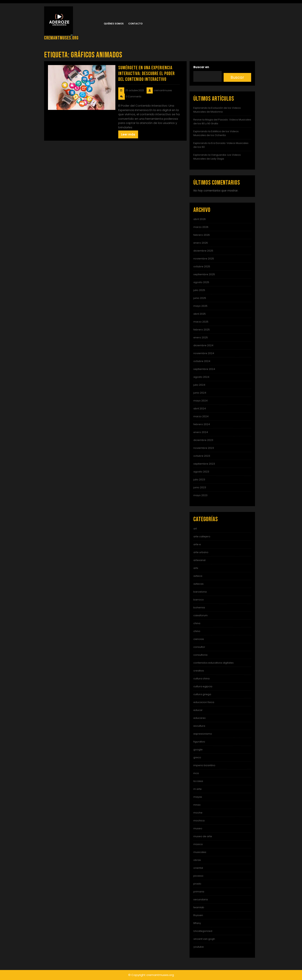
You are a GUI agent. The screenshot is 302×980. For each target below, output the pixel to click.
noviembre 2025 (204, 259)
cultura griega (202, 694)
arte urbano (201, 552)
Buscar (237, 77)
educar (198, 710)
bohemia (199, 607)
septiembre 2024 (204, 369)
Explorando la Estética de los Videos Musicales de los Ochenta (216, 133)
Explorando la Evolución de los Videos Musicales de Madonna (217, 110)
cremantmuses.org (61, 38)
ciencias (199, 639)
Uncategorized (203, 931)
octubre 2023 (202, 456)
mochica (199, 821)
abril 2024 (200, 408)
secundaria (201, 899)
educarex (199, 718)
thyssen (198, 915)
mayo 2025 (200, 306)
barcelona (200, 592)
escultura (199, 726)
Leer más (128, 134)
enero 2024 (201, 432)
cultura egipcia (203, 686)
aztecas (198, 584)
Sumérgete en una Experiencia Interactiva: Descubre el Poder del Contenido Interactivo (146, 74)
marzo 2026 (201, 227)
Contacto (135, 24)
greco (197, 757)
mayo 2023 (200, 495)
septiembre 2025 (204, 274)
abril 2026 (200, 219)
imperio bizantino (204, 765)
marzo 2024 (201, 416)
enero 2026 (201, 243)
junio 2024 (200, 393)
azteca (198, 576)
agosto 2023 (201, 472)
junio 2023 (200, 487)
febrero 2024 (202, 424)
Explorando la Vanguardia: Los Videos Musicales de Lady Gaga (217, 157)
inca (196, 773)
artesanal (199, 560)
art (195, 529)
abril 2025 (200, 314)
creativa (199, 671)
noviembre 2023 (204, 448)
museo (198, 828)
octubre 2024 (202, 361)
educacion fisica (204, 702)
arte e (197, 544)
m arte (198, 789)
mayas (198, 797)
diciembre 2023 (203, 440)
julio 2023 (199, 480)
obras (197, 860)
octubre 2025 (202, 266)
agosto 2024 (201, 377)
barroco (199, 600)
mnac (197, 805)
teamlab (199, 907)
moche (198, 813)
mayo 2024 (200, 401)
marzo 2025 (201, 322)
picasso (198, 876)
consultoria (200, 655)
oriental (198, 868)
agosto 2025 (201, 282)
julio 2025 (199, 290)
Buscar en (201, 67)
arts (196, 568)
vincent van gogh (204, 939)
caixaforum (200, 615)
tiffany (197, 923)
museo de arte (203, 836)
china (197, 623)
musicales (200, 852)
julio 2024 (199, 385)
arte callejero (202, 536)
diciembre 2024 (203, 345)
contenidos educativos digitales (213, 663)
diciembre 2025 (203, 251)
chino (197, 631)
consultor (199, 647)
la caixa (198, 781)
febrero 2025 (202, 330)
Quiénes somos (114, 24)
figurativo (199, 742)
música (198, 844)
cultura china (201, 679)
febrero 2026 (202, 235)
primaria (199, 892)
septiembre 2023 (204, 464)
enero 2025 (201, 337)
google (198, 750)
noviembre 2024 (204, 353)
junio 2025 (200, 298)
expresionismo (203, 734)
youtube (199, 947)
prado (197, 884)
